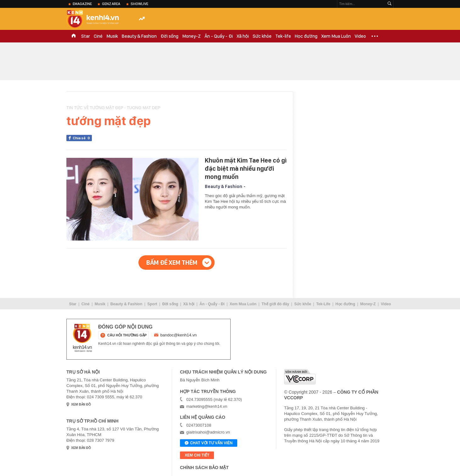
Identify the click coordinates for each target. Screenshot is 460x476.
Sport (152, 304)
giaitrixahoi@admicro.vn (208, 432)
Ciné (98, 36)
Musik (112, 36)
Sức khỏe (262, 36)
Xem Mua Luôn (336, 36)
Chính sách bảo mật (204, 468)
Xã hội (243, 36)
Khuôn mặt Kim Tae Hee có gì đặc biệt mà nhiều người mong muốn (246, 169)
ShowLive (139, 4)
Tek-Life (323, 304)
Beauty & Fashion (139, 36)
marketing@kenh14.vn (207, 406)
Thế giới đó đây (275, 304)
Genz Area (111, 4)
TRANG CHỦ (74, 36)
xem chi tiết (197, 455)
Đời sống (169, 36)
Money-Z (191, 36)
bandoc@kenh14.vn (179, 335)
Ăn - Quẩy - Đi (219, 36)
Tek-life (283, 36)
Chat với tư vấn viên (209, 443)
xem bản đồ (81, 404)
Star (86, 36)
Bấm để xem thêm (172, 263)
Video (360, 36)
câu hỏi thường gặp (127, 335)
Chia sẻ (82, 138)
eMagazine (82, 4)
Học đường (306, 36)
